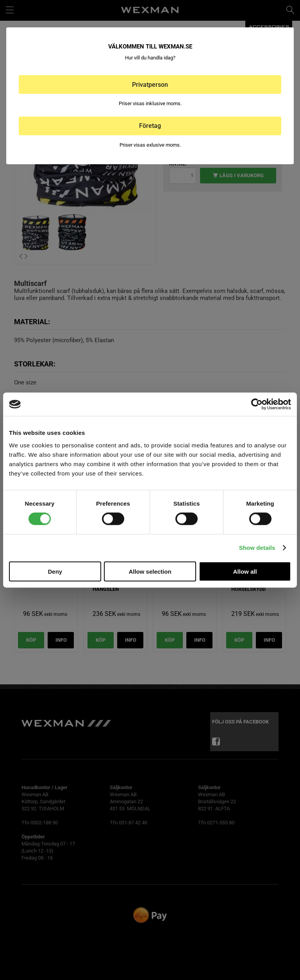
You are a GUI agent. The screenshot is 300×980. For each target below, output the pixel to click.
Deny (55, 571)
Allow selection (150, 571)
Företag (150, 126)
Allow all (245, 571)
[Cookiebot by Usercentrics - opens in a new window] (257, 404)
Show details (257, 548)
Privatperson (150, 85)
